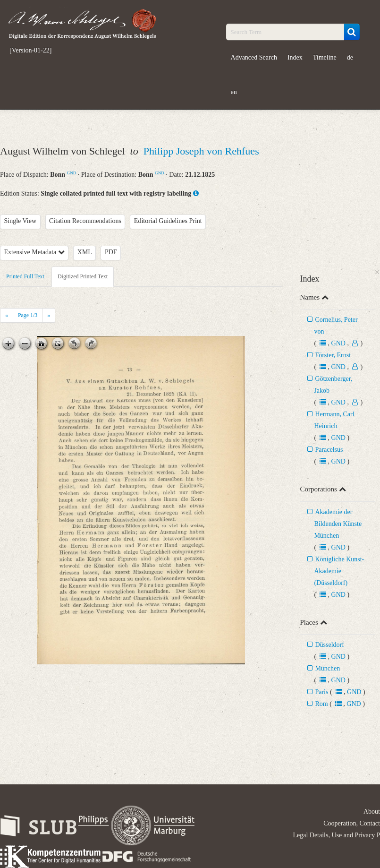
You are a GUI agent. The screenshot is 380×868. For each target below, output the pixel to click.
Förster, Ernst (333, 355)
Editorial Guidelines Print (168, 221)
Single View (21, 221)
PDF (111, 252)
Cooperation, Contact (352, 823)
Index (295, 57)
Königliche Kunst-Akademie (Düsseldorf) (339, 571)
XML (85, 252)
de (350, 57)
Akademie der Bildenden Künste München (338, 524)
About (372, 812)
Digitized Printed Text (83, 276)
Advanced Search (254, 57)
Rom (321, 704)
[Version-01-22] (30, 51)
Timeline (325, 57)
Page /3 (28, 315)
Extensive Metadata (34, 252)
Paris (321, 692)
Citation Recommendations (85, 221)
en (234, 92)
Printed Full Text (25, 276)
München (327, 668)
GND (72, 173)
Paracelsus (329, 450)
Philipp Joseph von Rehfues (201, 151)
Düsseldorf (329, 645)
